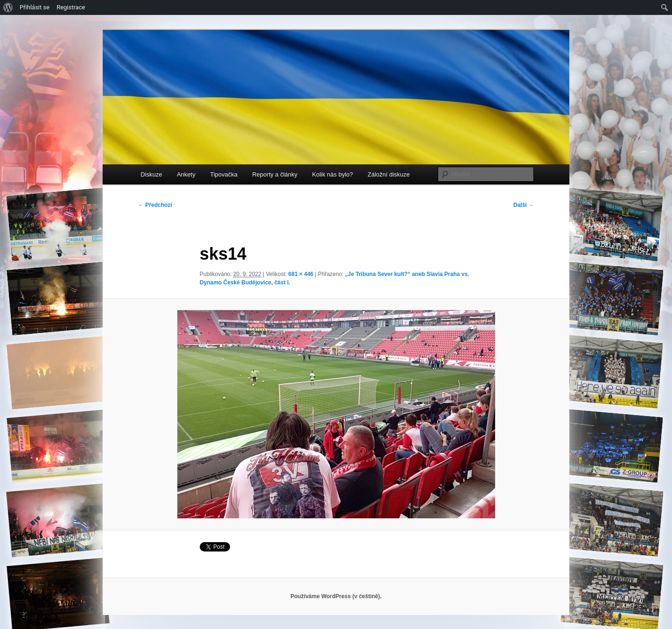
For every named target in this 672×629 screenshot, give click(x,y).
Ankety (186, 174)
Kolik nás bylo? (332, 174)
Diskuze (151, 174)
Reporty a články (275, 174)
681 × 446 (301, 274)
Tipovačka (224, 174)
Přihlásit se (35, 7)
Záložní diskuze (389, 174)
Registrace (71, 7)
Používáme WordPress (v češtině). (336, 596)
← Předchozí (155, 205)
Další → (524, 205)
